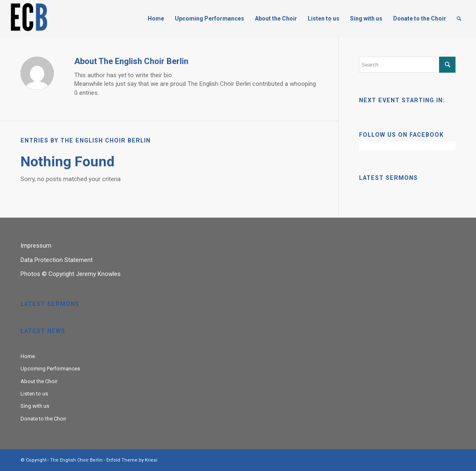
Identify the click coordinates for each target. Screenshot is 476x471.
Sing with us (35, 406)
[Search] (459, 18)
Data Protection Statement (57, 260)
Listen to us (34, 394)
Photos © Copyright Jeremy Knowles (71, 274)
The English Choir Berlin (76, 460)
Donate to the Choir (43, 419)
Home (28, 356)
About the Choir (39, 381)
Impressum (36, 246)
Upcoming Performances (50, 369)
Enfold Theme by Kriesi (132, 460)
